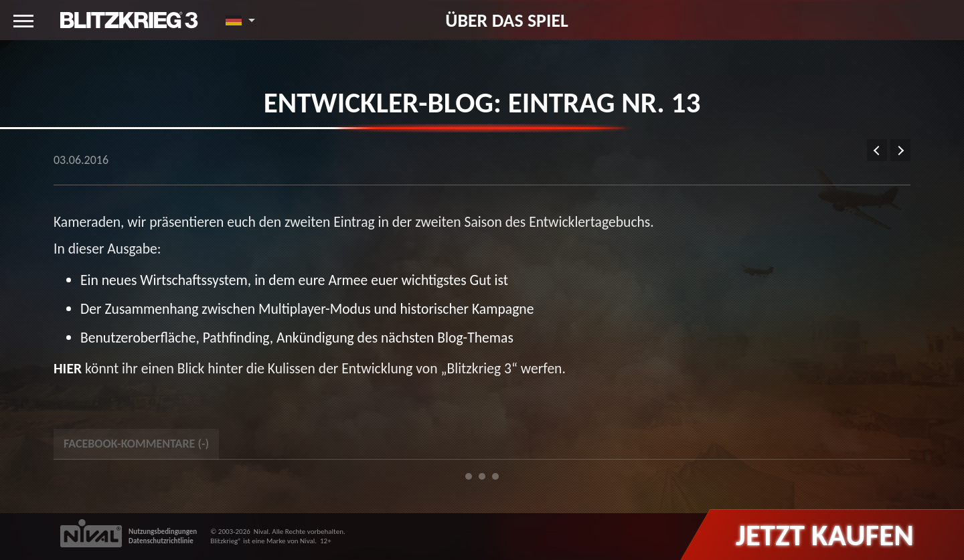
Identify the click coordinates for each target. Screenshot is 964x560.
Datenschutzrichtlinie (161, 541)
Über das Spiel (507, 20)
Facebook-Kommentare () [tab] (136, 444)
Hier (68, 368)
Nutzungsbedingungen (163, 532)
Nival (261, 532)
